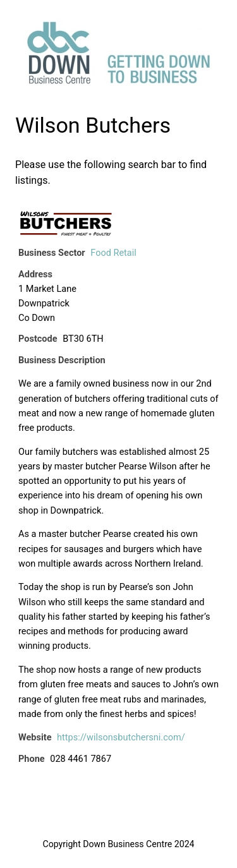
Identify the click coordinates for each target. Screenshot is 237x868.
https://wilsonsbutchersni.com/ (121, 738)
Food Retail (113, 253)
